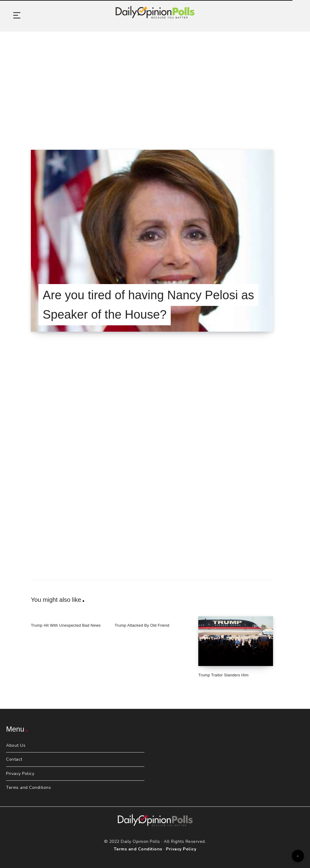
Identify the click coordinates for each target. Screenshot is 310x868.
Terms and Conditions (28, 788)
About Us (16, 745)
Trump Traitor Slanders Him (223, 675)
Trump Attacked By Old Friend (142, 625)
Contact (14, 759)
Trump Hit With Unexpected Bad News (66, 625)
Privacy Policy (20, 774)
